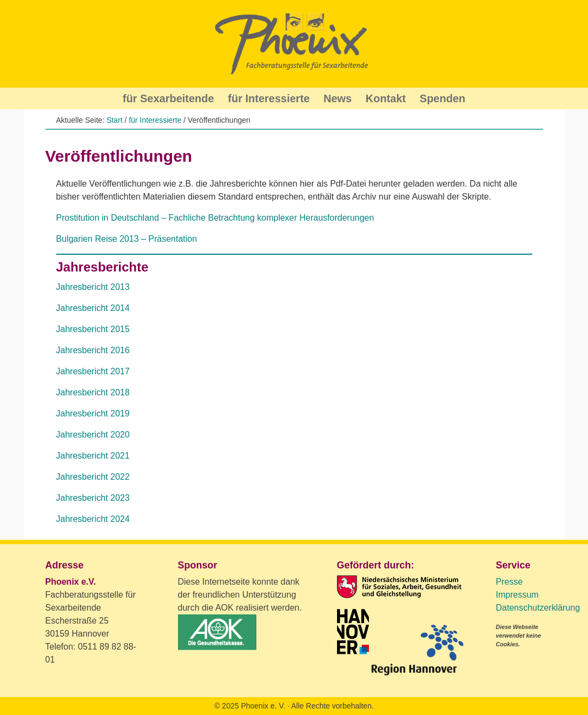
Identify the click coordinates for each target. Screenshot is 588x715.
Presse (510, 582)
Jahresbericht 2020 (93, 435)
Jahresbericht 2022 (93, 477)
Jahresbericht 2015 (93, 329)
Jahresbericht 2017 (93, 371)
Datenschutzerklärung (538, 608)
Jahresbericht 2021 (93, 456)
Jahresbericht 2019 (93, 413)
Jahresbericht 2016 (93, 350)
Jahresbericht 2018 (93, 392)
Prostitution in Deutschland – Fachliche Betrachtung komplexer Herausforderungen (215, 218)
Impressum (517, 595)
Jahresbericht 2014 (93, 308)
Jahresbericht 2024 (93, 519)
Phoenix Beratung (294, 44)
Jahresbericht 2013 (93, 287)
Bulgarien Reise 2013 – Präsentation (127, 239)
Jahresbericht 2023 (93, 498)
